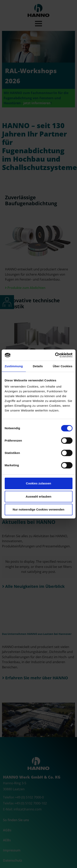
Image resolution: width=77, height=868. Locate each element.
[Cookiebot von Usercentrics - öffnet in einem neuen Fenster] (55, 355)
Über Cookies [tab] (63, 366)
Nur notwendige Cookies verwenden (38, 509)
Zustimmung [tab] (14, 366)
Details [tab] (38, 366)
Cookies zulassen (39, 483)
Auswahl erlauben (38, 496)
